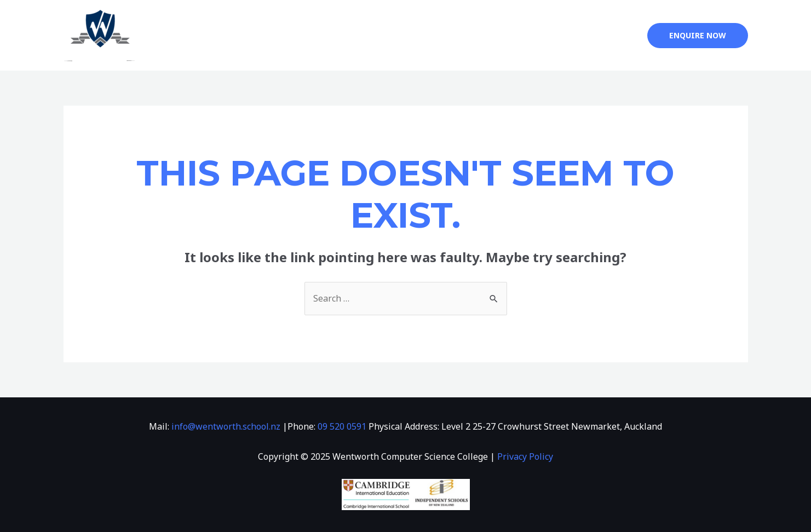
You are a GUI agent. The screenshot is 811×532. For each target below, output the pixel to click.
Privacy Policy (525, 456)
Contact (533, 36)
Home (314, 36)
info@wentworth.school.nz (226, 426)
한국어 (614, 36)
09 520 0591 (342, 426)
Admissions (465, 36)
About (356, 36)
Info (405, 36)
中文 (575, 36)
